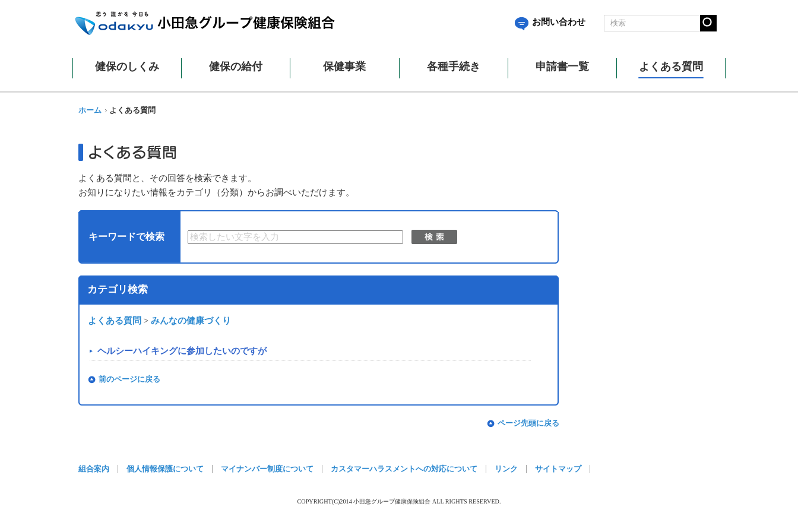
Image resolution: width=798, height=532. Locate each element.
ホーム (90, 110)
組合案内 (94, 469)
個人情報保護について (165, 469)
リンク (506, 469)
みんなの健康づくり (191, 321)
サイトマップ (558, 469)
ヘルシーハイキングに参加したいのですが (182, 351)
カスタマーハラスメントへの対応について (404, 469)
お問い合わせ (550, 22)
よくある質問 (115, 321)
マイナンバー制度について (267, 469)
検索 (434, 237)
